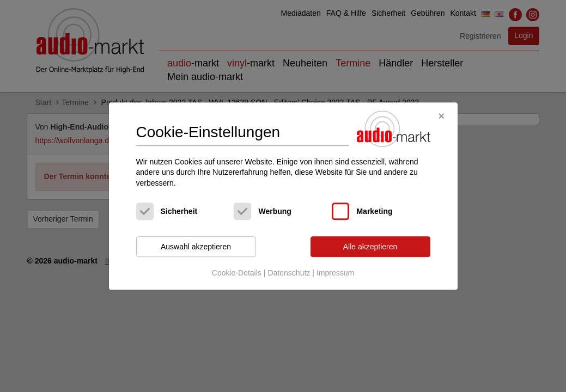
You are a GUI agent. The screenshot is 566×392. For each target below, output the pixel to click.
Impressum (335, 273)
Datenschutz (289, 273)
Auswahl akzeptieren (196, 247)
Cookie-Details (237, 273)
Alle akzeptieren (370, 247)
